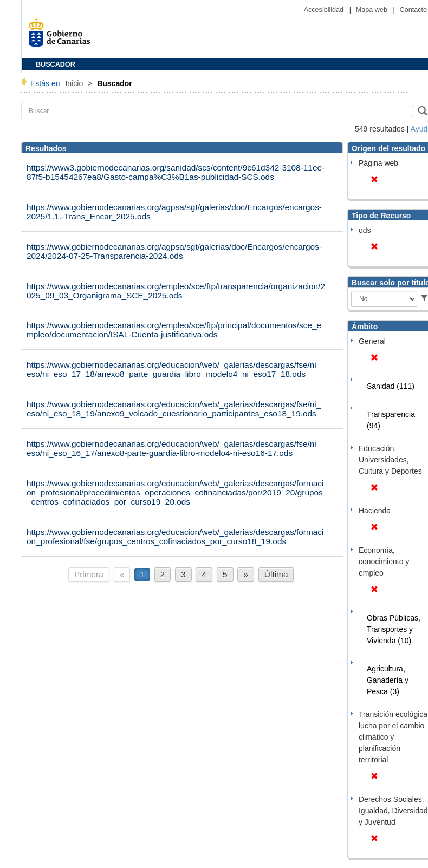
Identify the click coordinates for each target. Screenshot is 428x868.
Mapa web (373, 10)
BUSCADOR (56, 64)
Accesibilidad (325, 10)
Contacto (413, 10)
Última (276, 574)
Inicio (75, 83)
